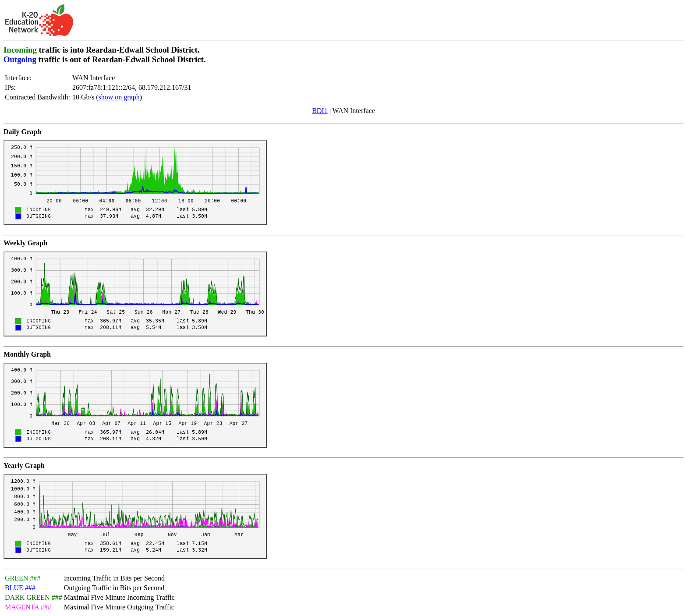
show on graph (119, 97)
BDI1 (320, 111)
